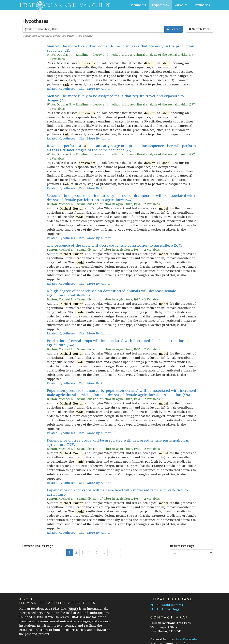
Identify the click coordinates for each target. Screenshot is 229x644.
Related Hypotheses (61, 89)
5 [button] (97, 552)
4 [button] (90, 552)
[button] (111, 552)
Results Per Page (182, 546)
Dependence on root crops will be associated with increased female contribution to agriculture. (117, 492)
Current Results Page (38, 546)
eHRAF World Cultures (167, 605)
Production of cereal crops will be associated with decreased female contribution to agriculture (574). (118, 343)
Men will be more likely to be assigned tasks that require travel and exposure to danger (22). (115, 98)
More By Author (99, 89)
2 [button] (76, 552)
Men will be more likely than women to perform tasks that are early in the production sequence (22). (121, 48)
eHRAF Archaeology (165, 609)
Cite (82, 89)
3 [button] (83, 552)
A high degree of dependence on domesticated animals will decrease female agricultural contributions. (111, 293)
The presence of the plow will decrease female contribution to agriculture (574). (114, 245)
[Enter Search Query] (93, 29)
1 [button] (70, 552)
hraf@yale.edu (187, 639)
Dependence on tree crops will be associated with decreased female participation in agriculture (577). (118, 442)
